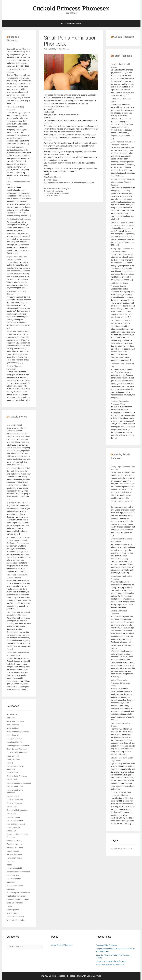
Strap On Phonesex (15, 903)
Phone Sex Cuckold (15, 886)
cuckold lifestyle (13, 796)
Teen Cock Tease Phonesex (123, 222)
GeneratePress (94, 976)
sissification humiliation (16, 896)
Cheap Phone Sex (14, 739)
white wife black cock (16, 917)
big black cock (13, 714)
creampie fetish (13, 756)
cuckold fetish (12, 779)
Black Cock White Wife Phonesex (110, 965)
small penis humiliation (55, 191)
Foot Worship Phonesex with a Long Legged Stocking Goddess (123, 182)
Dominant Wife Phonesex (106, 945)
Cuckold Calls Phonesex (17, 776)
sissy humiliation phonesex (18, 899)
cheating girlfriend (14, 742)
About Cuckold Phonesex (71, 24)
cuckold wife (12, 806)
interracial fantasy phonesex (18, 872)
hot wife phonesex (14, 854)
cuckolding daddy (14, 817)
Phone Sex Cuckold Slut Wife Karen (111, 961)
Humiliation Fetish (14, 858)
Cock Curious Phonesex (17, 749)
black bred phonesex (15, 721)
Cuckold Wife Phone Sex (17, 810)
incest (9, 865)
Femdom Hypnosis (15, 844)
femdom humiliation (15, 840)
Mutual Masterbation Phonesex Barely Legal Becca (121, 683)
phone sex (11, 882)
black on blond (13, 728)
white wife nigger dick (16, 920)
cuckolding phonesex (16, 820)
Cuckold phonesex (14, 803)
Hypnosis (11, 861)
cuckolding (11, 813)
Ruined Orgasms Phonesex (18, 892)
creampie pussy (13, 759)
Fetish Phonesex (122, 56)
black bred (11, 718)
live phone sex (13, 875)
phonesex (11, 889)
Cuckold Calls (12, 773)
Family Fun (11, 831)
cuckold (10, 763)
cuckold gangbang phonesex (19, 783)
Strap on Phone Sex (15, 147)
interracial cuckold (14, 868)
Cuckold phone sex (15, 800)
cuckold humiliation (53, 189)
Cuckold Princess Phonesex (71, 8)
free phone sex (13, 851)
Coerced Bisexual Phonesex (19, 49)
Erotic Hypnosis (13, 827)
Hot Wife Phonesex (53, 196)
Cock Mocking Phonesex (17, 752)
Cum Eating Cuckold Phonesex (58, 193)
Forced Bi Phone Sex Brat (18, 331)
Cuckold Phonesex (124, 37)
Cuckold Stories (18, 417)
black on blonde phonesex (18, 732)
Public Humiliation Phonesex (19, 219)
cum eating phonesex (16, 824)
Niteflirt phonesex (14, 879)
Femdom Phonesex (15, 847)
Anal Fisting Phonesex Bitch (18, 468)
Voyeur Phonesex (14, 913)
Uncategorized (66, 189)
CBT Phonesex (13, 735)
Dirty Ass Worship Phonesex (19, 503)
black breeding (13, 725)
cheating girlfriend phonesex (19, 745)
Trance (10, 906)
